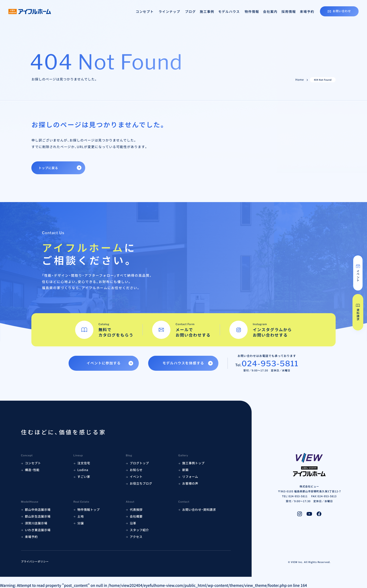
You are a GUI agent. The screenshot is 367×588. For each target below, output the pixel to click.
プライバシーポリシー (35, 562)
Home (300, 80)
